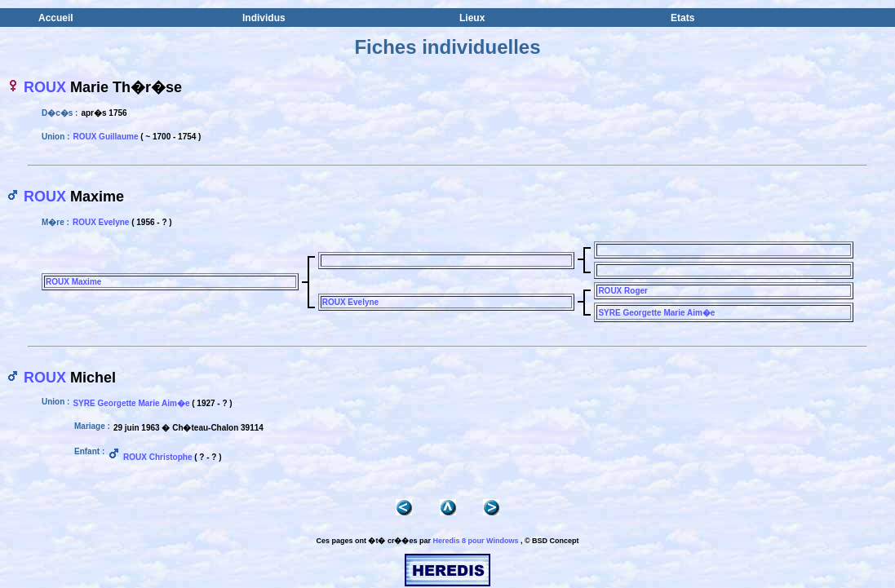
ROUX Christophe (157, 457)
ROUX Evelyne (101, 222)
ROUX (45, 87)
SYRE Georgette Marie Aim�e (656, 313)
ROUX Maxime (73, 282)
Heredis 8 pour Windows (475, 541)
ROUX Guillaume (105, 137)
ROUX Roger (623, 291)
